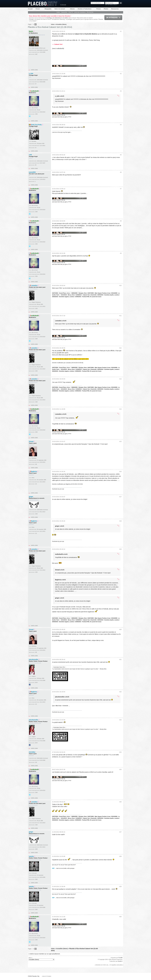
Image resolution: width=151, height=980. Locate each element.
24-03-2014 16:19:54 (59, 692)
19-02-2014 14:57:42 (59, 172)
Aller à (41, 959)
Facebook (30, 685)
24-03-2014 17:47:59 (59, 720)
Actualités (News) (61, 24)
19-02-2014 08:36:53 (59, 125)
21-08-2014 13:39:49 (59, 886)
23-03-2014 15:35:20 (59, 521)
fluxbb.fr (120, 961)
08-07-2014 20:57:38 (59, 769)
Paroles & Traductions (85, 9)
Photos (106, 9)
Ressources (115, 9)
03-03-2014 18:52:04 (59, 285)
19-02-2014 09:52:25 (59, 155)
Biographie (48, 9)
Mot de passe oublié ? (111, 5)
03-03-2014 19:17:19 (59, 316)
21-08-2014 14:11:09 (59, 917)
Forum (38, 9)
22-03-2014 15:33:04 (59, 379)
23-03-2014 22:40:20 (59, 629)
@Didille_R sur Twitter (30, 116)
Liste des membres (80, 12)
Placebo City (43, 4)
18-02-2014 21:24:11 (59, 91)
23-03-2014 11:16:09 (59, 409)
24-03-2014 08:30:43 (59, 660)
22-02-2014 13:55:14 (59, 189)
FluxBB (120, 958)
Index (58, 12)
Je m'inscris (113, 18)
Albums (72, 9)
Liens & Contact (47, 976)
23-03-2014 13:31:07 (59, 441)
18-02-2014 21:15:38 (59, 74)
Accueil (30, 9)
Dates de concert (60, 9)
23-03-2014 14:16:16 (59, 472)
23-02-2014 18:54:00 (59, 221)
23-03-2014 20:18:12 (59, 549)
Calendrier (64, 12)
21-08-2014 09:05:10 (59, 832)
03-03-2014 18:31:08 (59, 253)
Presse (99, 9)
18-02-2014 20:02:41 (59, 31)
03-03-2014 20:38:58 (59, 348)
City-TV (71, 12)
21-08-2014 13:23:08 (59, 856)
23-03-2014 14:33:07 (59, 497)
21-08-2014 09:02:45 (59, 802)
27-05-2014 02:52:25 (59, 752)
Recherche (90, 12)
